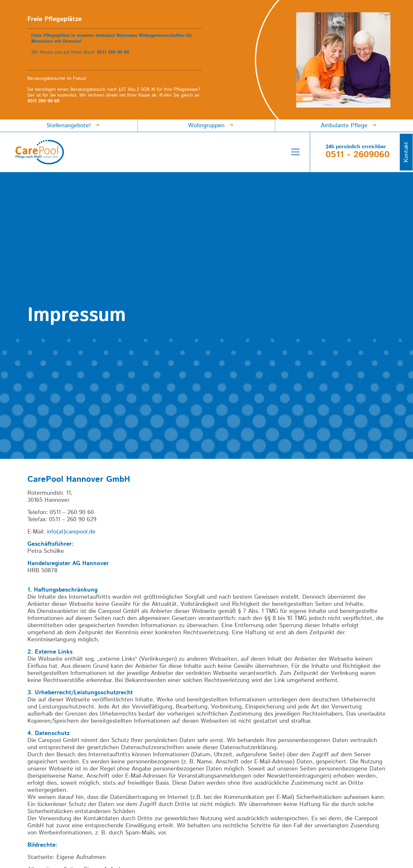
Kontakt (406, 152)
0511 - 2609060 (358, 155)
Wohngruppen (206, 126)
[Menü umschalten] (295, 152)
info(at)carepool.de (71, 532)
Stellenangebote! (69, 126)
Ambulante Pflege (344, 126)
